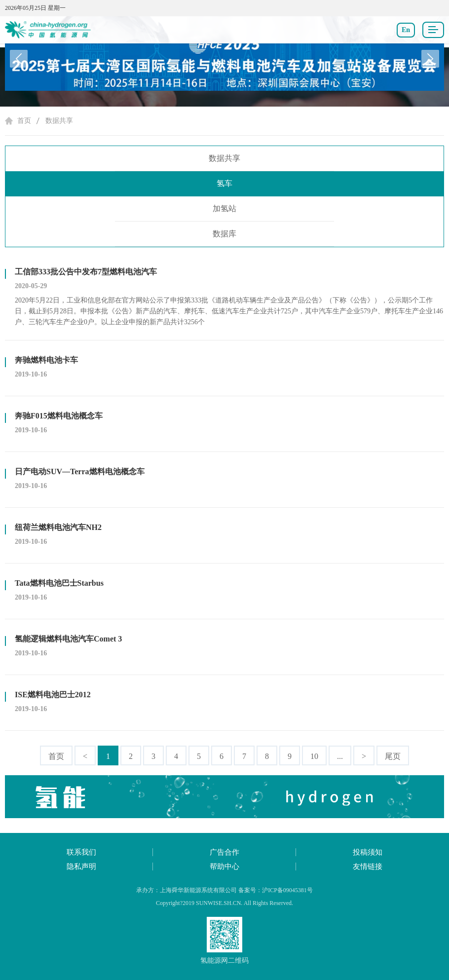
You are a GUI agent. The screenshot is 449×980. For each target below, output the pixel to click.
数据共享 (59, 121)
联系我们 (81, 852)
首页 (24, 121)
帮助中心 (224, 867)
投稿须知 (368, 852)
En (406, 30)
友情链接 (368, 867)
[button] (430, 59)
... (340, 756)
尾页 (393, 756)
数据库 (224, 234)
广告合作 (224, 852)
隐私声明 (81, 867)
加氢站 (224, 208)
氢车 (224, 183)
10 (314, 756)
